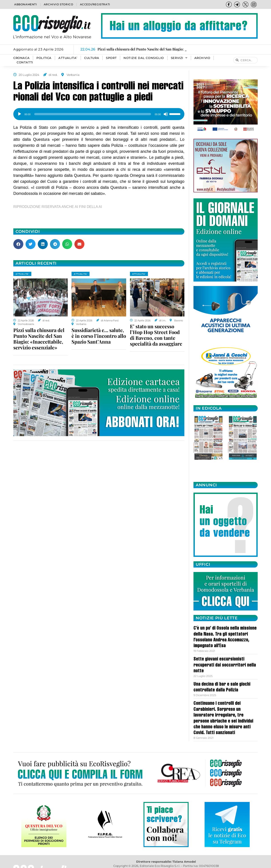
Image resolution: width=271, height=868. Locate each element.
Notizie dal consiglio (144, 58)
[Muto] (166, 114)
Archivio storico (59, 4)
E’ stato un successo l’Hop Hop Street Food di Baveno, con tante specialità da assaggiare (156, 335)
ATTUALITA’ (68, 58)
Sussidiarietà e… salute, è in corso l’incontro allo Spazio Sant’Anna (99, 336)
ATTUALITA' (22, 274)
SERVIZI (179, 58)
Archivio (202, 58)
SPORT (111, 58)
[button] (18, 244)
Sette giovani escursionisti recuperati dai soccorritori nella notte (225, 665)
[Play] (20, 114)
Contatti (25, 62)
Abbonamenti (26, 4)
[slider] (93, 114)
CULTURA (92, 58)
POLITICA (44, 58)
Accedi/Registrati (95, 4)
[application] (99, 113)
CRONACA (21, 58)
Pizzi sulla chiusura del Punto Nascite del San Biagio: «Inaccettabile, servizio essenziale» (39, 339)
